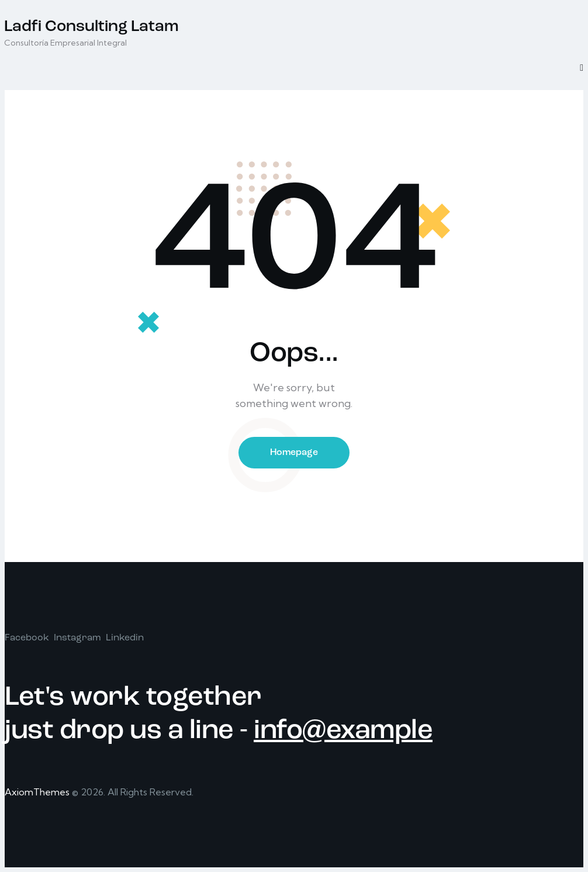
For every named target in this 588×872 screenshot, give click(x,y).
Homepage (294, 453)
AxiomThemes (37, 792)
